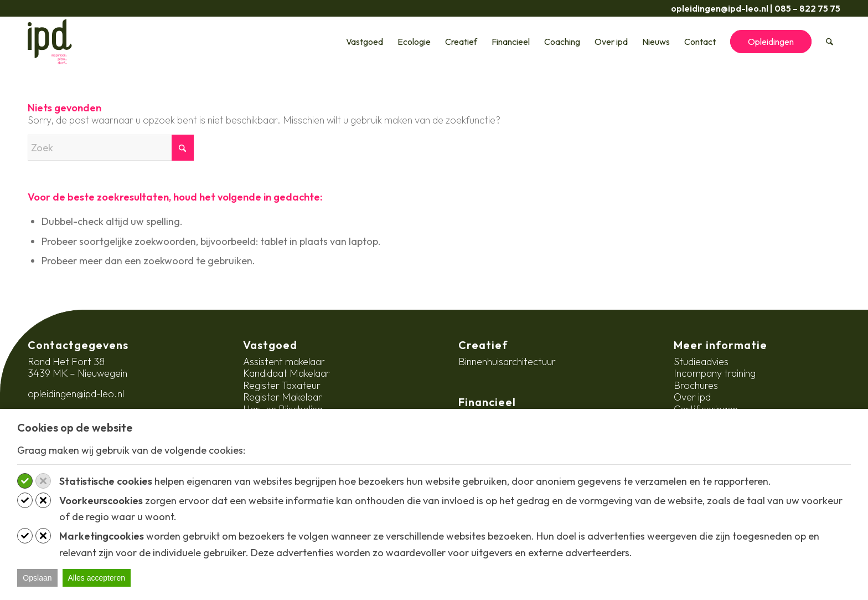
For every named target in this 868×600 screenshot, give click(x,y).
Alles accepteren (97, 578)
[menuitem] (365, 42)
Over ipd (692, 397)
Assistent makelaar (284, 361)
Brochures (696, 385)
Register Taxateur (282, 385)
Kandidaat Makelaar (286, 373)
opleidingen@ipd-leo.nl (720, 8)
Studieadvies (701, 361)
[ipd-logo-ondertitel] (50, 42)
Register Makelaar (283, 397)
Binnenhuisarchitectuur (507, 361)
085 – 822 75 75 (807, 8)
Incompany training (715, 373)
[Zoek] (830, 42)
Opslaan (37, 578)
